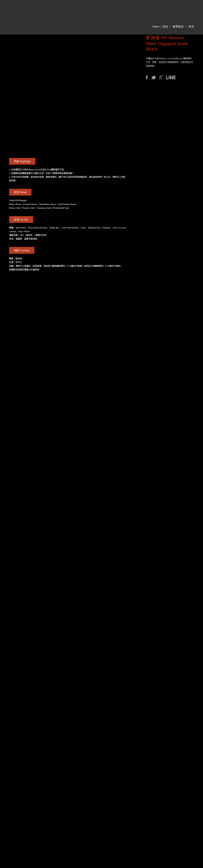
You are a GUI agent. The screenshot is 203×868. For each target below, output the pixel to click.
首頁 (191, 27)
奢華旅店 (178, 27)
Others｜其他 (160, 27)
